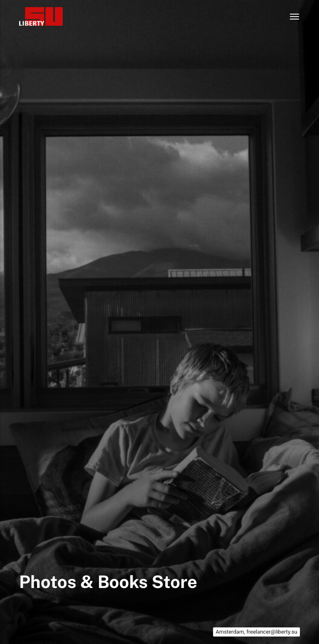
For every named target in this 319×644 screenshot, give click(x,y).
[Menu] (295, 17)
